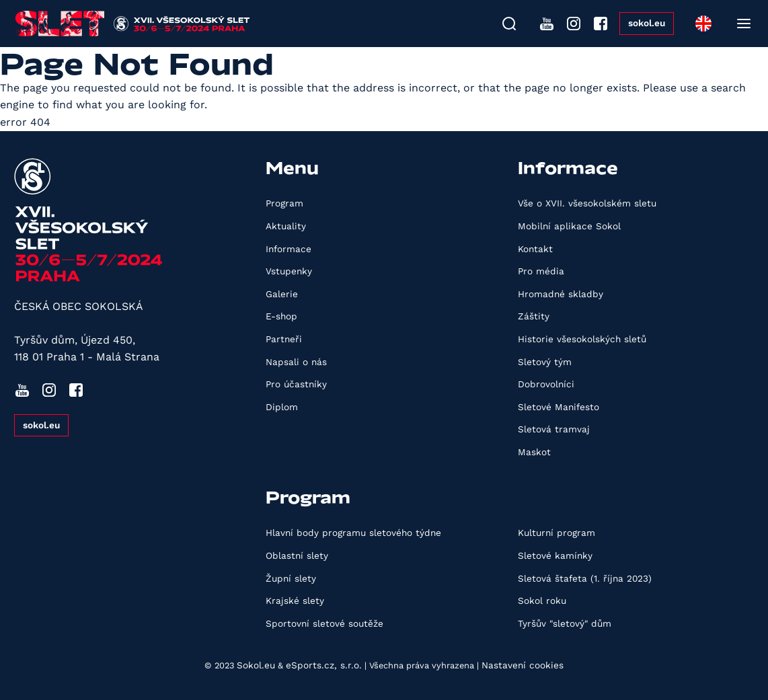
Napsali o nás (296, 362)
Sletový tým (545, 362)
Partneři (284, 339)
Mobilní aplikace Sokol (569, 226)
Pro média (541, 271)
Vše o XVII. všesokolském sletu (587, 203)
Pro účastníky (296, 384)
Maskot (534, 452)
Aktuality (286, 226)
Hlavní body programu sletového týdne (353, 533)
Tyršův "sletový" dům (565, 623)
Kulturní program (556, 533)
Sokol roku (542, 600)
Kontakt (535, 249)
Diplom (282, 407)
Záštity (534, 316)
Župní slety (291, 578)
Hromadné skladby (561, 294)
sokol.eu (647, 23)
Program (284, 203)
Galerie (282, 294)
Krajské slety (295, 600)
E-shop (281, 316)
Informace (289, 249)
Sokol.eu (256, 665)
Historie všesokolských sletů (582, 339)
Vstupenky (289, 271)
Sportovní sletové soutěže (324, 623)
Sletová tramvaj (554, 429)
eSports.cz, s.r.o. (324, 665)
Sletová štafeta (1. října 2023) (585, 578)
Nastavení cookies (523, 665)
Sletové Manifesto (559, 407)
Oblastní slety (297, 555)
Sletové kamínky (555, 555)
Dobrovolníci (546, 384)
